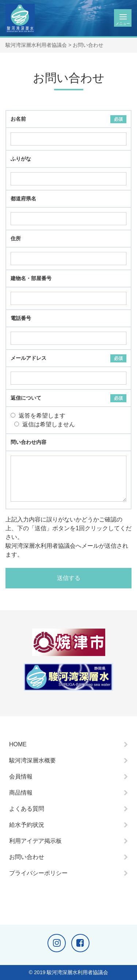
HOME (18, 744)
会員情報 (21, 777)
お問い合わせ (27, 857)
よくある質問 (27, 809)
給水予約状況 (27, 825)
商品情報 (21, 793)
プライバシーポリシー (38, 873)
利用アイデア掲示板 (35, 841)
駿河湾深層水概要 (33, 760)
